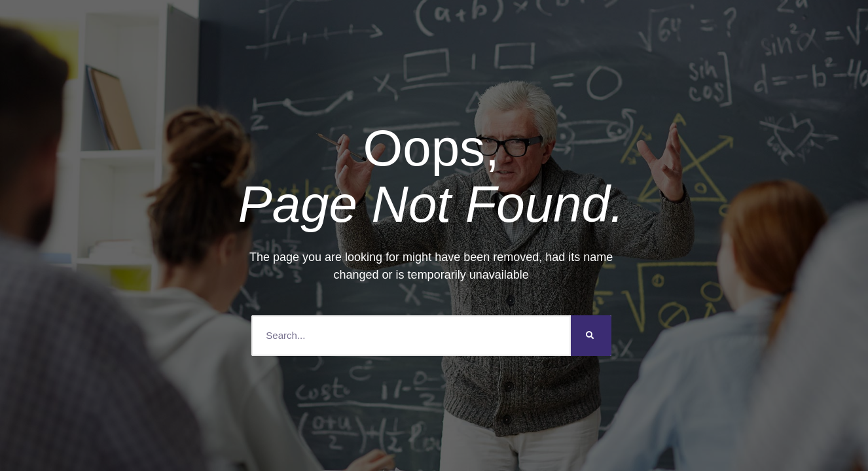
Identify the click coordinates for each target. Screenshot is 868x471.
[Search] (591, 336)
